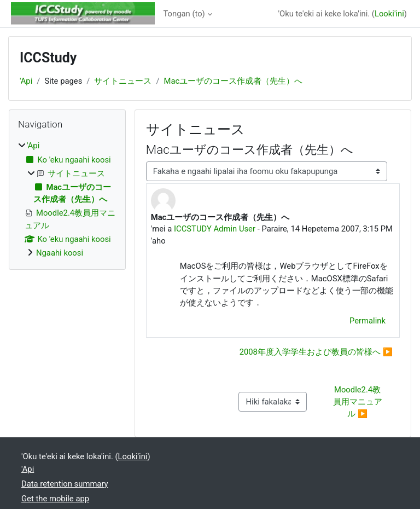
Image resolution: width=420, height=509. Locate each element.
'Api (26, 81)
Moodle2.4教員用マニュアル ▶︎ (358, 402)
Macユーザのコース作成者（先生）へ (234, 81)
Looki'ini (389, 14)
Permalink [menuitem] (367, 321)
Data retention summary (65, 484)
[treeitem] (67, 199)
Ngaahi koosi (60, 253)
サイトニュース (123, 81)
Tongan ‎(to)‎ (184, 14)
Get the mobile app (55, 499)
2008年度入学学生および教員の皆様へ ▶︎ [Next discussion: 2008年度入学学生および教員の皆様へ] (316, 352)
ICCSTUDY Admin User (215, 229)
